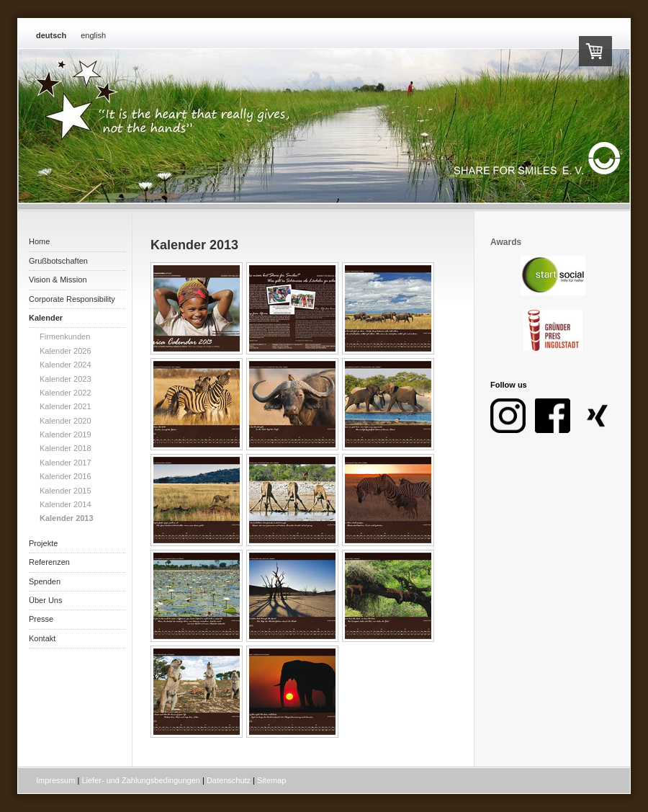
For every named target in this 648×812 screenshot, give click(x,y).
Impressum (55, 780)
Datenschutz (229, 780)
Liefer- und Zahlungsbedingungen (141, 780)
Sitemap (271, 780)
